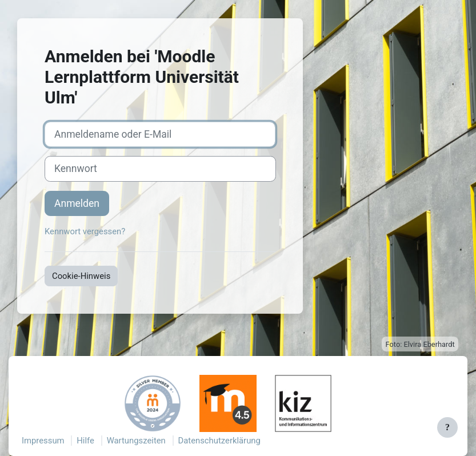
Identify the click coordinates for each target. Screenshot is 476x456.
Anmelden (77, 203)
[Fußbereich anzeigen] (447, 427)
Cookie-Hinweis (81, 276)
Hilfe (85, 441)
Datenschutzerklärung (219, 441)
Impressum (43, 441)
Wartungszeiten (136, 441)
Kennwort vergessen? (85, 231)
